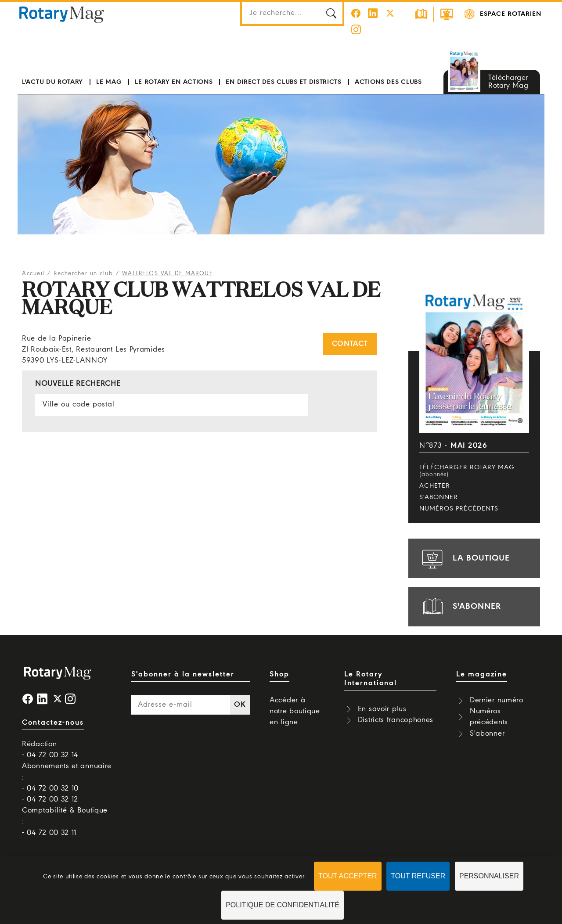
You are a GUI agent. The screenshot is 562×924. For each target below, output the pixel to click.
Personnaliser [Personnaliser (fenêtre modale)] (489, 876)
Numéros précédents (459, 509)
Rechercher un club (83, 274)
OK (240, 705)
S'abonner (439, 497)
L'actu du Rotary (52, 82)
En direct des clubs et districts (283, 82)
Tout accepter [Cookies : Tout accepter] (348, 876)
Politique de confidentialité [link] (283, 905)
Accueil (33, 274)
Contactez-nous (53, 723)
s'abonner (460, 607)
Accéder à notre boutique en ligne (295, 711)
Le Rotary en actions (174, 82)
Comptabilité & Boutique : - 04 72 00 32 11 (65, 822)
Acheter (435, 486)
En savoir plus (382, 709)
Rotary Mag (62, 14)
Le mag (109, 82)
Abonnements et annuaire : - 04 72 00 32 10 (67, 777)
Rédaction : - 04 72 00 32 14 (50, 750)
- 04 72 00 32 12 (50, 800)
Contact (350, 344)
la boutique (465, 558)
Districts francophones (396, 720)
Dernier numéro (497, 700)
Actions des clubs (388, 82)
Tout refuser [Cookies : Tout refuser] (418, 876)
